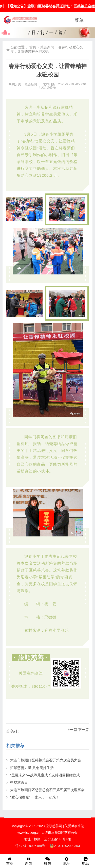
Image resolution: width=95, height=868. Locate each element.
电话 (86, 861)
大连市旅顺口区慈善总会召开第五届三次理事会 (47, 790)
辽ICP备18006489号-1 (32, 846)
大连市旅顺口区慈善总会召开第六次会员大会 (46, 760)
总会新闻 (47, 47)
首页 (33, 47)
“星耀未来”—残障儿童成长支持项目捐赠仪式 (45, 775)
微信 (48, 861)
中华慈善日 (19, 782)
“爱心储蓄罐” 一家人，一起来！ (35, 797)
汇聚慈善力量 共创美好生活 (32, 768)
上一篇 (72, 730)
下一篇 (83, 730)
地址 (66, 861)
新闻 (29, 861)
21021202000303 (65, 846)
